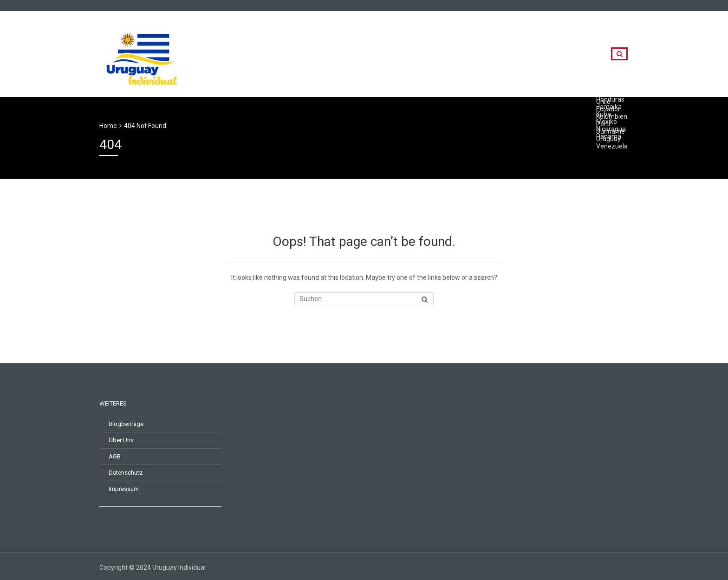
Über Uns (121, 440)
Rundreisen (357, 54)
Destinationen (517, 54)
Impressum (124, 489)
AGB (115, 456)
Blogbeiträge (126, 424)
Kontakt (576, 54)
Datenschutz (126, 473)
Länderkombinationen (434, 54)
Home (108, 126)
